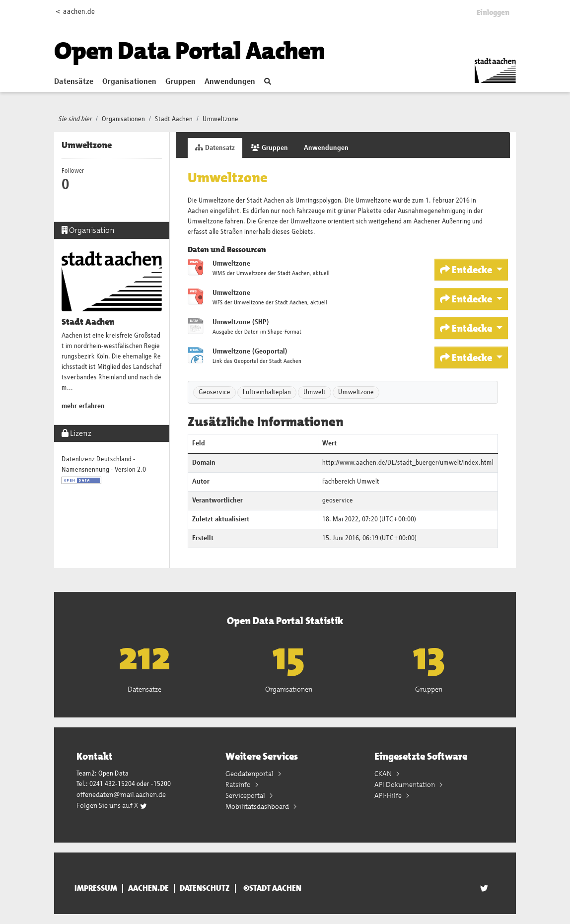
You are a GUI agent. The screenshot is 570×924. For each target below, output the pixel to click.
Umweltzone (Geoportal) (250, 352)
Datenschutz (205, 888)
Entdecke (467, 270)
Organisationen (129, 82)
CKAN (384, 774)
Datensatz (215, 148)
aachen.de (148, 888)
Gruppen (180, 82)
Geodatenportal (250, 774)
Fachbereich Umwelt (351, 482)
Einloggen (493, 12)
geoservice (338, 500)
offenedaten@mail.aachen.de (121, 794)
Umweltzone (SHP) (241, 322)
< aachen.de (75, 12)
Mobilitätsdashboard (258, 806)
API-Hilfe (389, 795)
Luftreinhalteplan (267, 392)
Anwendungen (230, 82)
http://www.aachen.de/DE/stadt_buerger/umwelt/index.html (408, 463)
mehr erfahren (83, 406)
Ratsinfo (239, 784)
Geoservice (214, 392)
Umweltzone (220, 119)
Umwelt (315, 392)
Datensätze (74, 82)
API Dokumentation (405, 784)
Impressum (96, 888)
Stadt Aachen (174, 119)
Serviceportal (246, 795)
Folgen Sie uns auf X (112, 805)
